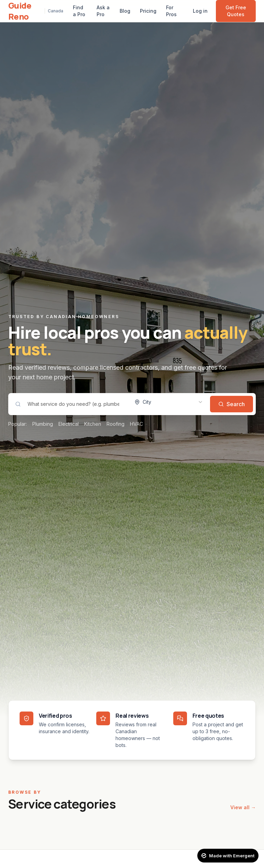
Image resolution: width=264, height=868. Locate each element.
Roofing (115, 424)
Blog (125, 11)
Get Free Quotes (236, 11)
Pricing (148, 11)
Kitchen (93, 424)
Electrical (69, 424)
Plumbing (43, 424)
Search (232, 404)
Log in (200, 11)
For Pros (171, 11)
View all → (243, 807)
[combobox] (169, 402)
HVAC (136, 424)
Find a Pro (79, 11)
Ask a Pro (103, 11)
